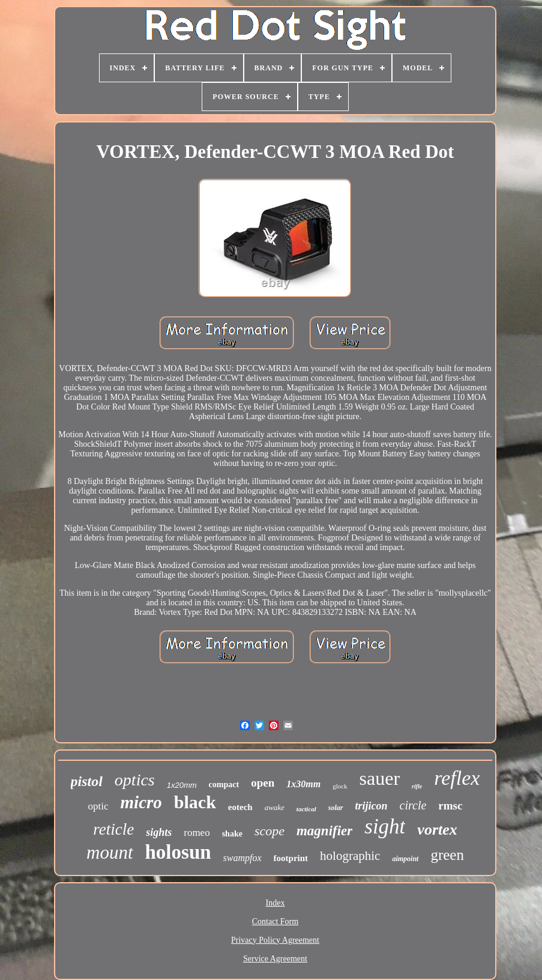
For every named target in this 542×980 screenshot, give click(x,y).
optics (135, 780)
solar (336, 808)
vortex (437, 830)
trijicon (372, 806)
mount (110, 852)
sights (159, 832)
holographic (350, 856)
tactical (306, 809)
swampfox (242, 858)
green (447, 855)
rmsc (450, 806)
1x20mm (182, 785)
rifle (417, 786)
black (195, 802)
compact (224, 785)
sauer (380, 778)
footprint (291, 858)
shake (232, 834)
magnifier (324, 831)
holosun (178, 852)
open (263, 783)
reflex (457, 778)
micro (141, 802)
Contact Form (275, 921)
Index (276, 903)
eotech (240, 807)
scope (269, 831)
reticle (113, 829)
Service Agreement (275, 959)
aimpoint (405, 859)
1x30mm (303, 784)
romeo (197, 833)
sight (385, 827)
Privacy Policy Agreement (275, 940)
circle (413, 805)
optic (98, 806)
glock (340, 786)
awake (275, 807)
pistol (87, 781)
